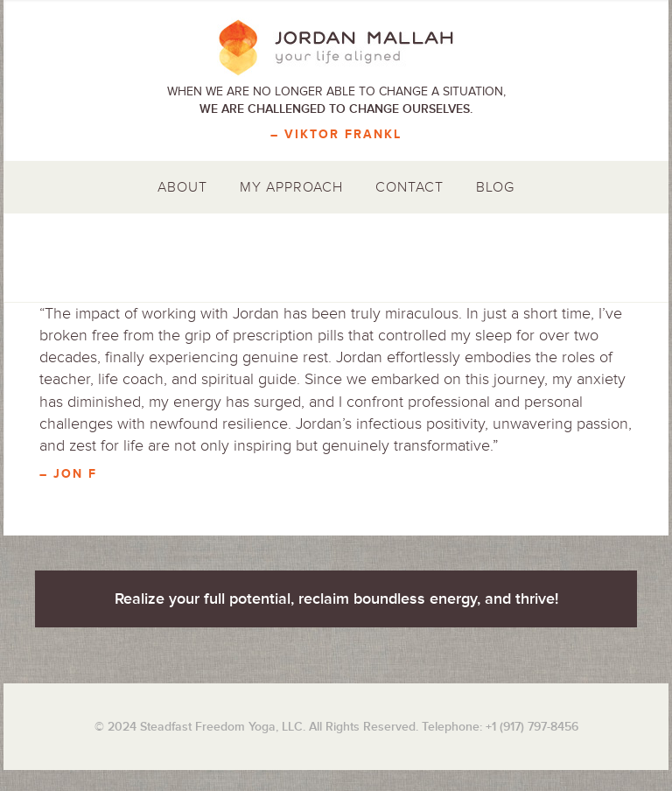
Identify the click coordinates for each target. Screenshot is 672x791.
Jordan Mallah (336, 48)
